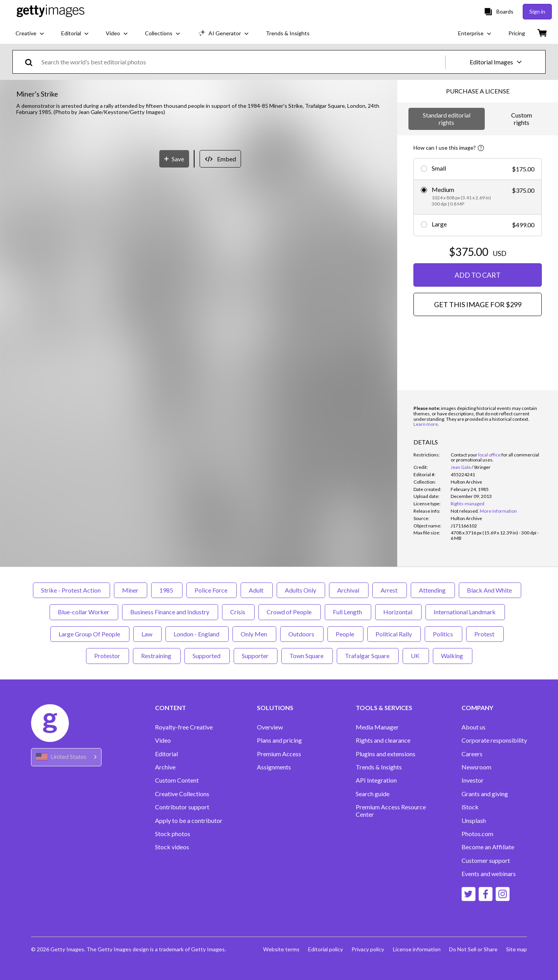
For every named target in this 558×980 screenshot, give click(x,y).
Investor (473, 780)
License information (415, 949)
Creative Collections (182, 794)
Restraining (157, 656)
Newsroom (476, 767)
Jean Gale (461, 467)
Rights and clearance (383, 740)
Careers (472, 754)
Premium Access (279, 754)
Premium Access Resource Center (391, 811)
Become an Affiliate (488, 847)
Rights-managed (468, 504)
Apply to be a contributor (189, 821)
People (345, 634)
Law (147, 634)
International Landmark (465, 612)
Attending (433, 590)
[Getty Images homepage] (51, 11)
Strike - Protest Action (71, 590)
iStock (470, 807)
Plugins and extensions (386, 754)
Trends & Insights (379, 767)
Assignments (274, 767)
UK (416, 656)
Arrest (390, 590)
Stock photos (173, 834)
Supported (207, 656)
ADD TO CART (478, 275)
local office (489, 455)
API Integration (376, 780)
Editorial (166, 754)
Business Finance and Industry (170, 612)
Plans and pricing (279, 740)
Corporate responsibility (494, 740)
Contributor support (182, 807)
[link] (465, 511)
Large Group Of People (90, 634)
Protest (485, 634)
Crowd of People (290, 612)
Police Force (212, 590)
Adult (257, 590)
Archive (165, 767)
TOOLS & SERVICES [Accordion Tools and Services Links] (384, 708)
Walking (453, 656)
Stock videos (172, 847)
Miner (131, 590)
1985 (167, 590)
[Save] (174, 451)
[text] (242, 62)
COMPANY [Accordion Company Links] (477, 708)
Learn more (426, 424)
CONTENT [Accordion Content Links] (170, 708)
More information (498, 511)
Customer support (486, 861)
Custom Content (177, 780)
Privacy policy (366, 949)
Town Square (307, 656)
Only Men (254, 634)
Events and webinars (489, 874)
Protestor (108, 656)
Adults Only (301, 590)
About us (474, 727)
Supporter (256, 656)
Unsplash (474, 821)
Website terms (278, 949)
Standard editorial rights (447, 118)
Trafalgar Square (368, 656)
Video (163, 740)
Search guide (373, 794)
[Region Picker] (66, 757)
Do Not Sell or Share (473, 949)
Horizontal (398, 612)
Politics (443, 634)
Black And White (490, 590)
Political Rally (394, 634)
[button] (199, 279)
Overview (270, 727)
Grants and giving (485, 794)
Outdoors (302, 634)
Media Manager (377, 727)
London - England (197, 634)
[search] (32, 62)
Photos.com (477, 834)
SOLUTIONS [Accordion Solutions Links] (275, 708)
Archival (349, 590)
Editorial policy (323, 949)
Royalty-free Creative (184, 727)
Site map (517, 949)
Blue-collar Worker (84, 612)
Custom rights (522, 118)
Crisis (238, 612)
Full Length (348, 612)
